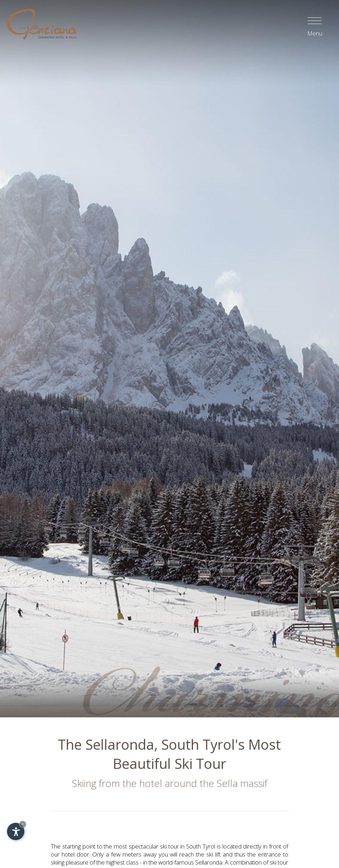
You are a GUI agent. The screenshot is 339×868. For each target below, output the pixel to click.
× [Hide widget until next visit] (23, 824)
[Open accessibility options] (16, 831)
